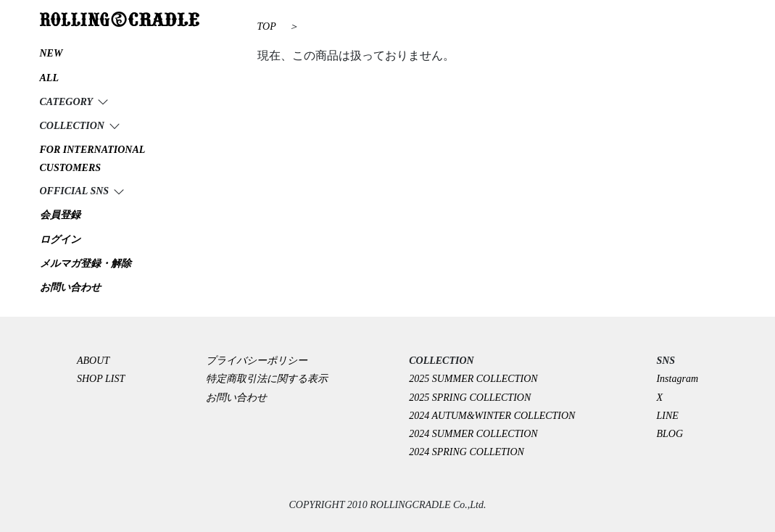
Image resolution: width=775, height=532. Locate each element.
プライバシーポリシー (262, 361)
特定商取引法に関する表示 (267, 379)
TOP (267, 26)
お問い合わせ (236, 398)
